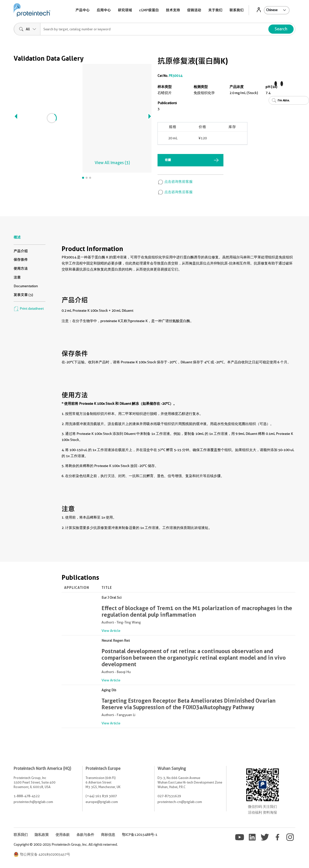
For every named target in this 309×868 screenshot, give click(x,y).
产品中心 (83, 10)
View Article (111, 631)
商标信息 (108, 835)
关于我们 (215, 10)
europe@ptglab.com (102, 802)
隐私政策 (42, 835)
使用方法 (21, 269)
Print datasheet (29, 308)
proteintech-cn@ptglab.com (180, 802)
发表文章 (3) (23, 295)
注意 (17, 277)
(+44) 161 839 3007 (101, 796)
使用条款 (63, 835)
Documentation (26, 286)
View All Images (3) (112, 163)
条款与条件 (85, 835)
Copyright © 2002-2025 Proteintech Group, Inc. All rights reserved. (66, 844)
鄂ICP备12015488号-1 (140, 835)
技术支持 (173, 10)
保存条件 (21, 260)
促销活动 (194, 10)
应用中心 (104, 10)
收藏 (168, 160)
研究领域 (125, 10)
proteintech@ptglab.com (33, 802)
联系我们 (237, 10)
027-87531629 (169, 796)
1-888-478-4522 (27, 796)
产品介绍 (21, 251)
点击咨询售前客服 (175, 182)
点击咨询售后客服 (175, 192)
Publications (167, 103)
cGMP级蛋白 (149, 10)
